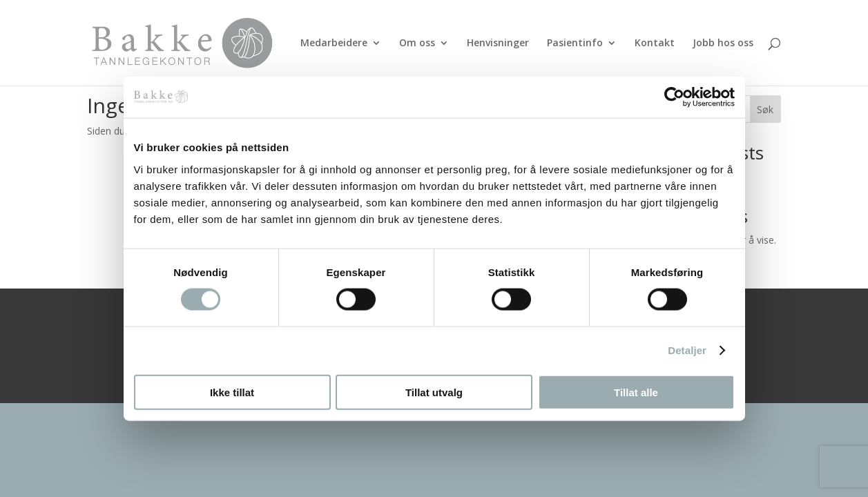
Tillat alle (636, 392)
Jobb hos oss (723, 43)
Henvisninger (498, 43)
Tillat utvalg (434, 392)
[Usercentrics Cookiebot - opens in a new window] (674, 97)
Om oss (417, 43)
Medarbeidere (334, 43)
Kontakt (655, 43)
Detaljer (687, 350)
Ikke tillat (232, 392)
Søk (765, 109)
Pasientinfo (575, 43)
